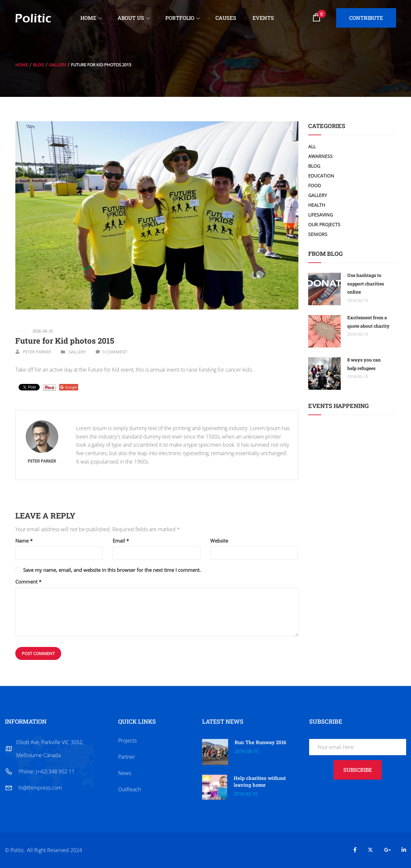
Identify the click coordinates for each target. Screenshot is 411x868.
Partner (127, 757)
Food (315, 185)
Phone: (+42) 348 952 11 (47, 771)
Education (321, 176)
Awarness (320, 156)
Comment (28, 582)
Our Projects (324, 224)
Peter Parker (37, 352)
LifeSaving (321, 215)
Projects (127, 741)
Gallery (57, 65)
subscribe (358, 770)
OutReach (130, 789)
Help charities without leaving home (260, 781)
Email (121, 541)
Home (22, 65)
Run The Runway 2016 (260, 742)
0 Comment (115, 352)
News (125, 773)
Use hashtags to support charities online (366, 283)
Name (24, 541)
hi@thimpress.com (40, 788)
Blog (38, 65)
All (312, 146)
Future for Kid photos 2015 (65, 341)
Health (317, 205)
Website (219, 541)
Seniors (318, 234)
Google (69, 387)
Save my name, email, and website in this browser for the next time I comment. (112, 570)
